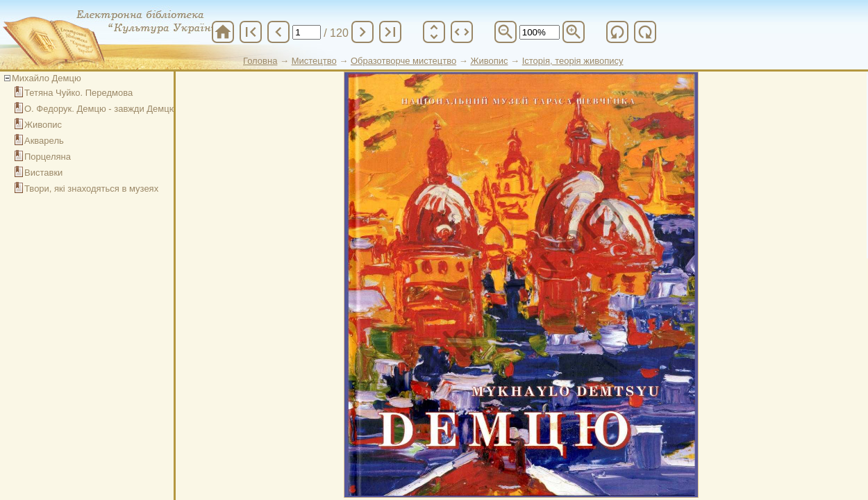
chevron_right (362, 32)
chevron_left (278, 32)
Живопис (43, 125)
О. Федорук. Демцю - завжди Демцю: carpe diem (125, 109)
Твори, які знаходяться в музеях (91, 189)
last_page (390, 32)
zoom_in (574, 32)
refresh (617, 32)
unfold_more (434, 32)
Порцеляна (48, 157)
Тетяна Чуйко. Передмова (78, 93)
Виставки (43, 173)
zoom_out (506, 32)
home (223, 32)
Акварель (44, 141)
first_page (251, 32)
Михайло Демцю (47, 78)
